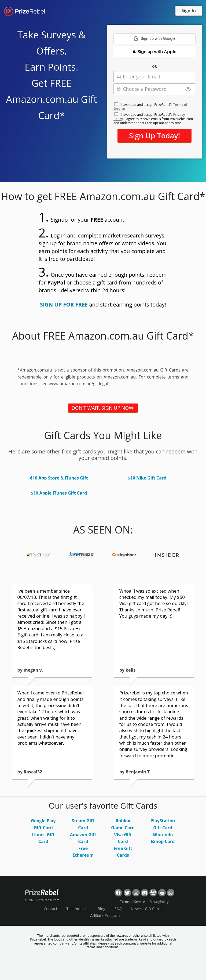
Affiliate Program (105, 915)
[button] (154, 39)
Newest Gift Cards (147, 909)
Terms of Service (133, 902)
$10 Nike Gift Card (147, 478)
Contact (50, 909)
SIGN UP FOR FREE (64, 305)
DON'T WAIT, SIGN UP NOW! (103, 408)
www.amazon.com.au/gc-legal (78, 384)
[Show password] (188, 90)
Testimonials (78, 909)
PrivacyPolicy (159, 902)
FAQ (118, 909)
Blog (102, 909)
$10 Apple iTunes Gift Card (59, 493)
